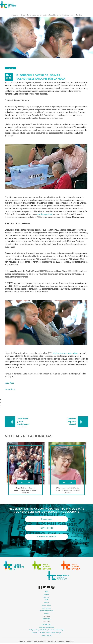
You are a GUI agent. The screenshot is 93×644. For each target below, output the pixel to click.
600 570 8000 (46, 619)
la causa (47, 594)
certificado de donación (47, 611)
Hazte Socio (10, 389)
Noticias (15, 15)
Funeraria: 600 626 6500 (47, 627)
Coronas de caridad (46, 537)
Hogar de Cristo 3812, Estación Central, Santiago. (46, 633)
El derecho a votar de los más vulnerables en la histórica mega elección (51, 15)
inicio (46, 592)
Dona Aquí (9, 383)
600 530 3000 (46, 624)
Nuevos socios (46, 528)
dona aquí (46, 597)
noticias (46, 603)
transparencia (46, 608)
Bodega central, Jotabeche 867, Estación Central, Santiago (47, 630)
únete (47, 600)
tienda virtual (46, 605)
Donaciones (47, 519)
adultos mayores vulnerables (65, 353)
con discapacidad (45, 214)
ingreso (47, 614)
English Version (46, 635)
